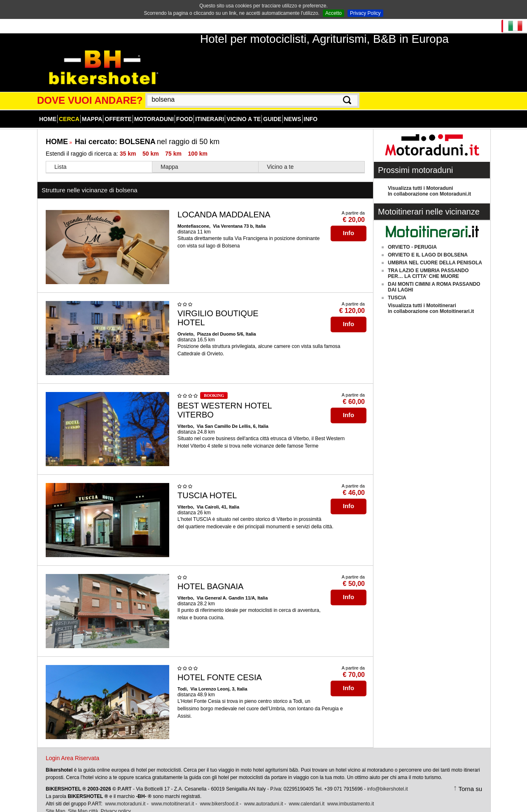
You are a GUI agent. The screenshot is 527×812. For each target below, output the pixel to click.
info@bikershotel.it (388, 780)
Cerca (69, 110)
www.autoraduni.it (264, 795)
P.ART (124, 780)
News (293, 110)
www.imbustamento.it (351, 795)
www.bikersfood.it (219, 795)
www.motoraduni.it (125, 795)
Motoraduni (154, 110)
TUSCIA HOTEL (207, 486)
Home (48, 110)
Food (184, 110)
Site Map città (83, 802)
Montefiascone (193, 217)
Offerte (118, 110)
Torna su (470, 780)
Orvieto (185, 325)
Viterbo (185, 417)
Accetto (333, 13)
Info (311, 110)
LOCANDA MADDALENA (224, 205)
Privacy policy (115, 802)
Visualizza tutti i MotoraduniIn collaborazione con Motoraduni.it (429, 182)
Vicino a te (244, 110)
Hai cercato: (115, 133)
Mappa (92, 110)
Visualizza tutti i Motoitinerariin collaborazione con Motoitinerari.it (431, 299)
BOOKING (214, 386)
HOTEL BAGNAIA (210, 577)
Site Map (55, 802)
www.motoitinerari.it (173, 795)
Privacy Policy (365, 13)
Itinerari (210, 110)
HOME (57, 133)
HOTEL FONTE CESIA (220, 668)
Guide (272, 110)
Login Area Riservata (72, 749)
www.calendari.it (307, 795)
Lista (61, 158)
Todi (182, 680)
